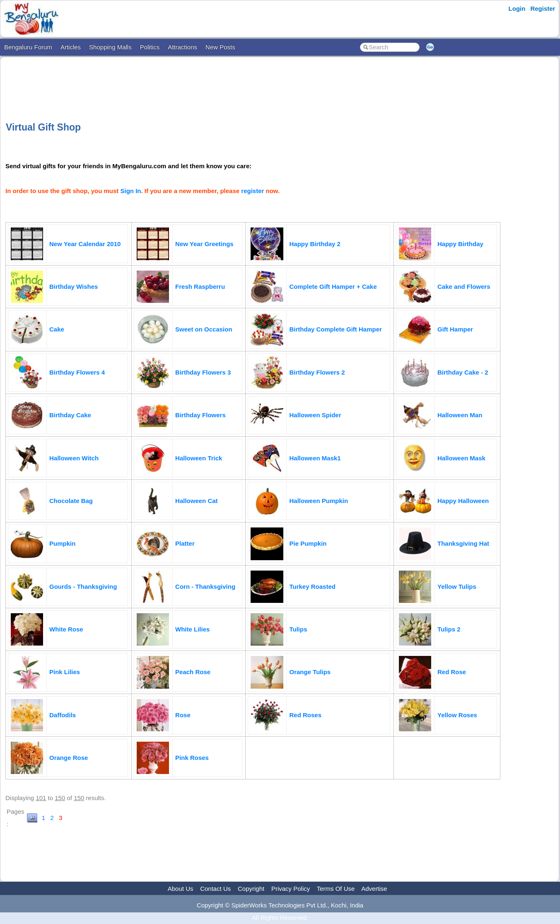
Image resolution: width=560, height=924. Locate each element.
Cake (57, 329)
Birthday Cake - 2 (463, 372)
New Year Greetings (204, 244)
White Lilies (192, 629)
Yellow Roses (457, 715)
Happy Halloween (463, 501)
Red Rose (452, 672)
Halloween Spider (315, 415)
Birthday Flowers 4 (77, 372)
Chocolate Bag (71, 501)
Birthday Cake (70, 415)
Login (517, 8)
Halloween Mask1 (315, 458)
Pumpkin (62, 543)
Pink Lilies (65, 672)
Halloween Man (460, 415)
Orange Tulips (310, 672)
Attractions (182, 47)
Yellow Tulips (457, 587)
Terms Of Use (336, 889)
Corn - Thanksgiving (205, 587)
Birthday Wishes (74, 287)
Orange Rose (69, 758)
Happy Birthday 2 (315, 244)
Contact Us (215, 889)
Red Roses (305, 715)
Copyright (251, 889)
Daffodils (63, 715)
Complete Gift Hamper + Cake (333, 287)
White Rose (66, 629)
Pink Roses (192, 758)
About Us (181, 889)
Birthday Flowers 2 (317, 372)
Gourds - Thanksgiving (83, 587)
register (252, 191)
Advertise (374, 889)
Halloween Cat (197, 501)
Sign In (131, 191)
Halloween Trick (199, 458)
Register (543, 8)
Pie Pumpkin (308, 543)
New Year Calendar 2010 (85, 244)
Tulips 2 (449, 629)
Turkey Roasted (312, 587)
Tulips (298, 629)
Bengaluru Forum (28, 47)
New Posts (220, 47)
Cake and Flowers (464, 287)
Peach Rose (193, 672)
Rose (183, 715)
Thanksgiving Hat (463, 543)
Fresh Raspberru (200, 287)
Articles (71, 47)
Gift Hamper (455, 329)
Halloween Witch (74, 458)
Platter (185, 543)
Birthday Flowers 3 (203, 372)
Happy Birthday (460, 244)
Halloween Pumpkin (319, 501)
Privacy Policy (291, 889)
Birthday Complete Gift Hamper (335, 329)
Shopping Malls (110, 47)
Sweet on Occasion (204, 329)
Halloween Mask (461, 458)
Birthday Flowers (200, 415)
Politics (150, 47)
